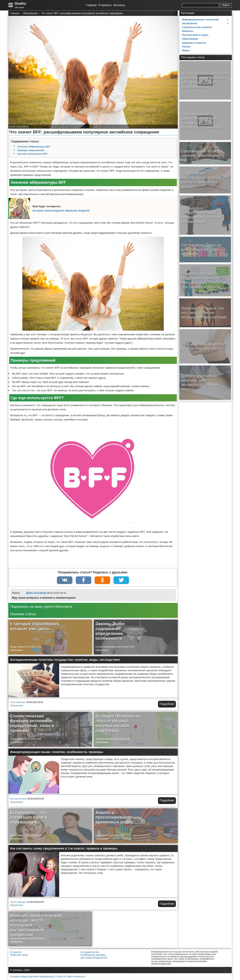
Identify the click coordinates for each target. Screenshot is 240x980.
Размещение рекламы (93, 955)
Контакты (119, 5)
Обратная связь (19, 955)
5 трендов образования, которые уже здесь (35, 626)
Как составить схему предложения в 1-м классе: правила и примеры (64, 848)
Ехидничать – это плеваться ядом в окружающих (29, 817)
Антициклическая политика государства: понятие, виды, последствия (65, 660)
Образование (17, 650)
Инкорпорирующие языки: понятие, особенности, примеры (57, 752)
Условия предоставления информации (32, 977)
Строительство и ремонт (197, 27)
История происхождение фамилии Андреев (61, 210)
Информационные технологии (200, 20)
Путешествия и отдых (195, 35)
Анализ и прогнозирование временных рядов (114, 817)
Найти (226, 5)
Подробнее (167, 704)
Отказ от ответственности (71, 977)
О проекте (105, 5)
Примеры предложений (31, 150)
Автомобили (190, 23)
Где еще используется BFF (32, 154)
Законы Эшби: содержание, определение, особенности (110, 631)
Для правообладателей (94, 958)
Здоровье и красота (194, 43)
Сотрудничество (90, 952)
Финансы (188, 31)
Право (186, 50)
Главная (91, 5)
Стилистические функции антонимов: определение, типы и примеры (32, 723)
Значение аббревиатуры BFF (34, 147)
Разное (186, 47)
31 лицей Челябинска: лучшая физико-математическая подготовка (118, 723)
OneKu (20, 3)
